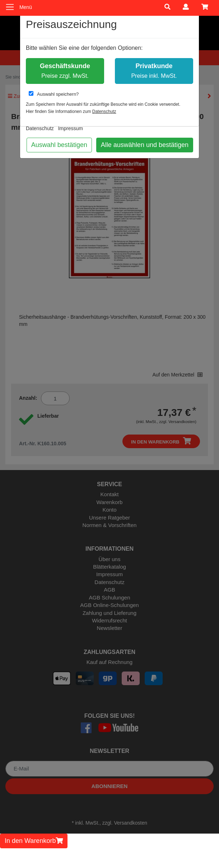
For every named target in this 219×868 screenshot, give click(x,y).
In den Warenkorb (34, 841)
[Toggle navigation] (10, 7)
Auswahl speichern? (54, 94)
